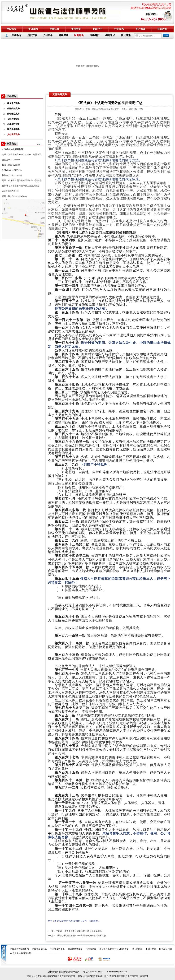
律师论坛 (110, 35)
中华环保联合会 (57, 949)
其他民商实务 (14, 134)
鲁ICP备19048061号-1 (119, 976)
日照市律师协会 (40, 949)
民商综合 (79, 35)
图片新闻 (141, 29)
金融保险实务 (14, 109)
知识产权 (32, 35)
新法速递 (126, 35)
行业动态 (119, 29)
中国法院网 (151, 949)
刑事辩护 (95, 35)
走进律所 (33, 29)
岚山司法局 (137, 949)
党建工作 (55, 29)
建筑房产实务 (14, 103)
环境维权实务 (14, 124)
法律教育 (17, 35)
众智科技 (144, 976)
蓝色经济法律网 (75, 949)
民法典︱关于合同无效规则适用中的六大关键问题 (79, 931)
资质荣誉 (76, 29)
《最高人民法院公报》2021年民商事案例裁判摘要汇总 (81, 936)
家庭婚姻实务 (14, 129)
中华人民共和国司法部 (21, 953)
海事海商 (63, 35)
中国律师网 (91, 949)
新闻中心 (98, 29)
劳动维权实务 (14, 114)
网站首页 (12, 29)
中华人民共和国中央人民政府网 (114, 949)
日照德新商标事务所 (20, 949)
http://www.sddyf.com (18, 196)
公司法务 (48, 35)
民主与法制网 (165, 949)
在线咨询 (162, 29)
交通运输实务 (14, 119)
